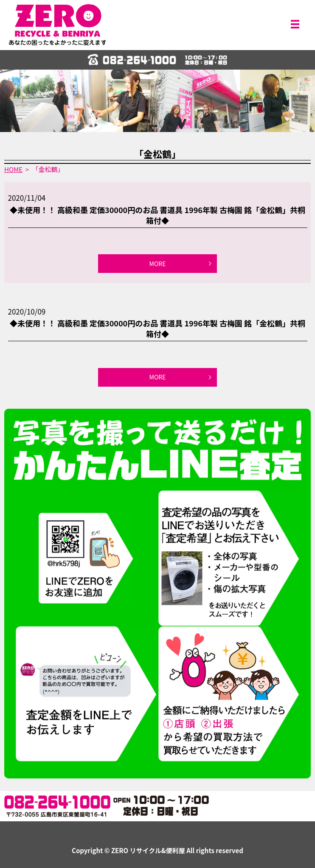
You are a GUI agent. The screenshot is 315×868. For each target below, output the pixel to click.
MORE (158, 264)
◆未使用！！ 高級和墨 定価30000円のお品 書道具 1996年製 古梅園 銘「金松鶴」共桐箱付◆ (157, 215)
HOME (13, 169)
